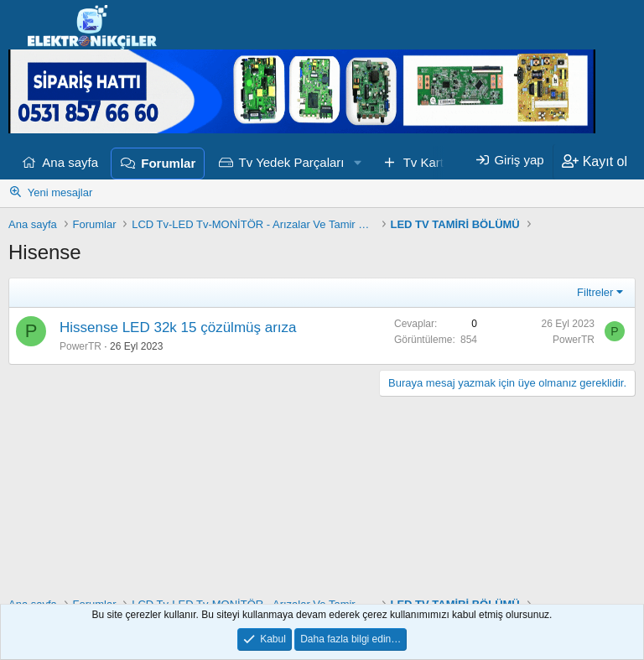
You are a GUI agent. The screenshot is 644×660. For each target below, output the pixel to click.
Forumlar (168, 163)
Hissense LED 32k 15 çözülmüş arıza (178, 327)
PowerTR (80, 346)
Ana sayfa (70, 162)
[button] (357, 163)
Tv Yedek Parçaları (292, 162)
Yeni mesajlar (60, 192)
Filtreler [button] (595, 292)
